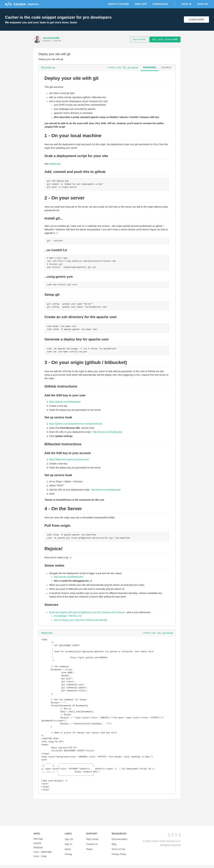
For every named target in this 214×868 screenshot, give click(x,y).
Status (89, 850)
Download (160, 4)
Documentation (120, 842)
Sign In (186, 4)
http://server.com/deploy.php (107, 434)
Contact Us (92, 846)
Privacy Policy (119, 855)
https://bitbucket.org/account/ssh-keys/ (69, 462)
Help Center (92, 842)
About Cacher (119, 4)
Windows (38, 850)
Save (165, 39)
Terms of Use (119, 850)
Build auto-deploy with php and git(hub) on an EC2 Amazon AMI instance (87, 615)
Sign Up (203, 4)
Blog (114, 846)
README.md (48, 68)
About (68, 850)
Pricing (68, 855)
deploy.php (55, 164)
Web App (141, 4)
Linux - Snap (40, 859)
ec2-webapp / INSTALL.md (68, 619)
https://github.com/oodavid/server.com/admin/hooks (76, 426)
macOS (37, 846)
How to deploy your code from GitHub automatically (81, 623)
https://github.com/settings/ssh (65, 404)
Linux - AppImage (43, 855)
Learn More (197, 20)
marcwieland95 (51, 38)
